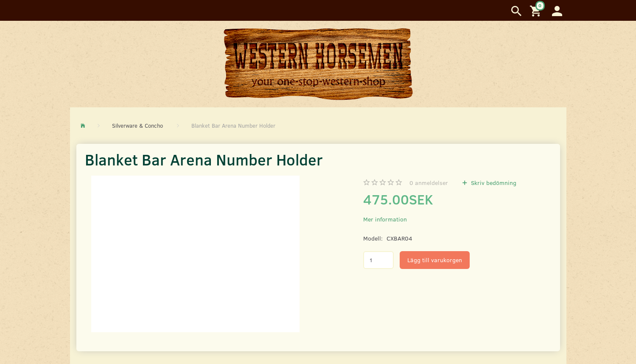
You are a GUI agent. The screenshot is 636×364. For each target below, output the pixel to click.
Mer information (385, 219)
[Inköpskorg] (537, 10)
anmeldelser (429, 183)
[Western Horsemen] (318, 64)
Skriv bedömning (493, 183)
